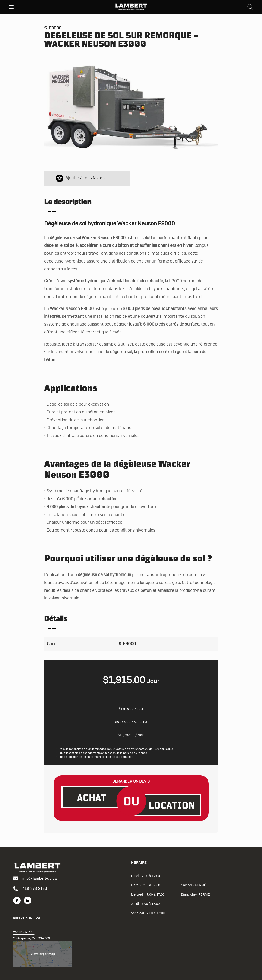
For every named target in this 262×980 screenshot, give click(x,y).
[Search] (250, 7)
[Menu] (11, 7)
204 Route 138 (24, 932)
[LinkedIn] (28, 900)
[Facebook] (17, 900)
